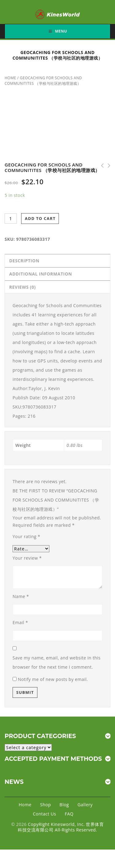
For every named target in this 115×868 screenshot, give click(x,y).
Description (24, 261)
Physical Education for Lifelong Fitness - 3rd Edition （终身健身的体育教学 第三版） (100, 166)
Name (21, 596)
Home (10, 78)
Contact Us (44, 814)
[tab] (57, 261)
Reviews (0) (23, 287)
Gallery (85, 805)
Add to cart (40, 218)
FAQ (69, 814)
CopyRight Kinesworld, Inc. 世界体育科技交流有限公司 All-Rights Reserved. (61, 827)
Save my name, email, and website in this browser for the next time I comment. (57, 662)
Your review (27, 558)
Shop (46, 805)
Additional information (41, 274)
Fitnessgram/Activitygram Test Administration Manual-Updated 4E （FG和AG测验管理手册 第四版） (107, 166)
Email (20, 622)
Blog (64, 805)
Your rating (26, 536)
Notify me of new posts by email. (53, 679)
